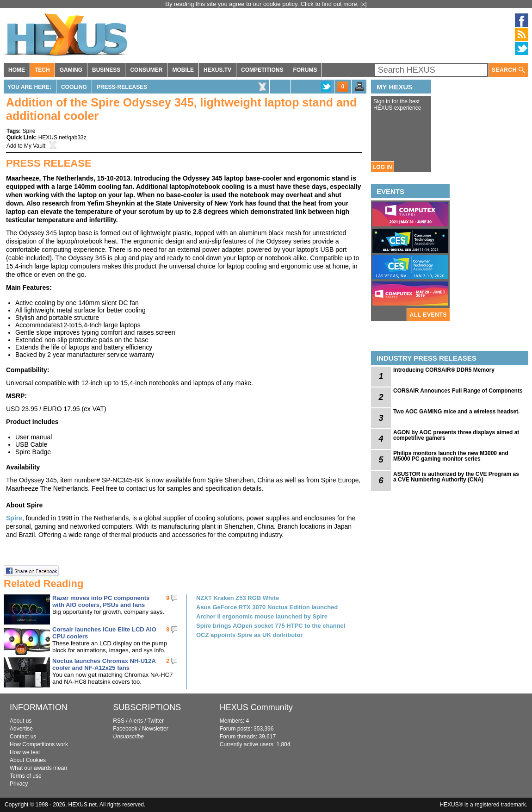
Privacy (19, 784)
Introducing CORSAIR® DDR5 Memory (444, 370)
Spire (29, 131)
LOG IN (382, 167)
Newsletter (155, 729)
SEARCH (508, 70)
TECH (42, 70)
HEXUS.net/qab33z (62, 137)
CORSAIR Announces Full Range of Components (458, 391)
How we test (25, 752)
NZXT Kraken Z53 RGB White (238, 598)
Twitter (156, 721)
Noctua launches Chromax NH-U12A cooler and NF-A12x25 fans (104, 664)
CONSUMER (146, 70)
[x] (364, 4)
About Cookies (28, 760)
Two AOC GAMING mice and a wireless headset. (456, 412)
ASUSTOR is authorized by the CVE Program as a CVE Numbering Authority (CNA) (456, 477)
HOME (17, 70)
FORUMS (305, 70)
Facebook (125, 729)
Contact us (23, 737)
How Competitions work (39, 744)
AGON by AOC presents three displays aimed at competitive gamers (456, 435)
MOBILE (183, 70)
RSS (119, 721)
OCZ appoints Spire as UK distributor (249, 635)
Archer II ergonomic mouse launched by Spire (262, 616)
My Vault (35, 146)
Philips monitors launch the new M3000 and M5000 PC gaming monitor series (451, 456)
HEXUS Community (256, 707)
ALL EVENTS (428, 315)
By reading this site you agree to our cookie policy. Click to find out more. (263, 4)
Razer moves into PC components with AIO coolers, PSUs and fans (101, 601)
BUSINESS (106, 70)
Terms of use (26, 776)
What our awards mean (38, 768)
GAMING (71, 70)
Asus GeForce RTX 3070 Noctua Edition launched (267, 607)
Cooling (74, 87)
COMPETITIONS (262, 70)
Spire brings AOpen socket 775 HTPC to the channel (271, 626)
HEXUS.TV (217, 70)
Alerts (136, 721)
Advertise (21, 729)
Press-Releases (122, 87)
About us (21, 721)
